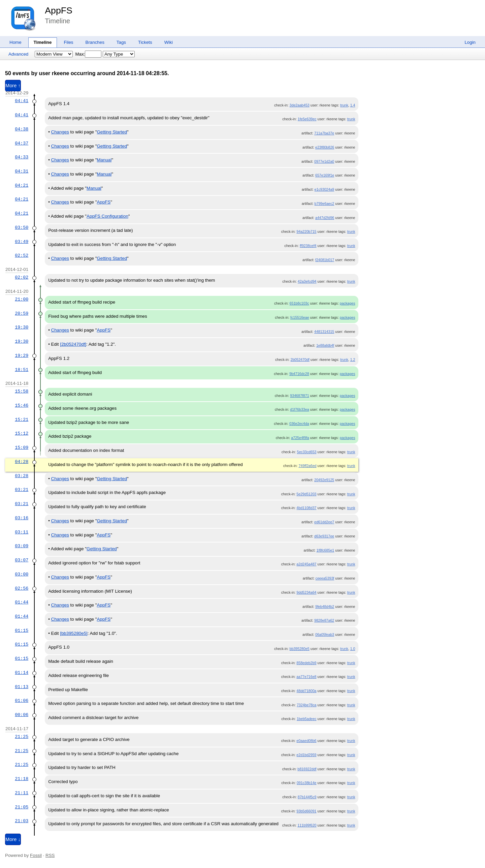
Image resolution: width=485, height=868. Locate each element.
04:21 (22, 185)
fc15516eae (300, 317)
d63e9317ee (324, 536)
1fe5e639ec (307, 119)
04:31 (22, 171)
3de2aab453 (300, 105)
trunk (344, 105)
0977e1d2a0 (324, 161)
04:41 (22, 101)
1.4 (353, 105)
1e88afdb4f (325, 345)
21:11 (22, 793)
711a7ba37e (324, 133)
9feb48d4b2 (325, 607)
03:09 (22, 546)
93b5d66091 (306, 811)
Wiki (169, 42)
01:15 (22, 630)
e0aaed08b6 (306, 741)
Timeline (43, 42)
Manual (104, 160)
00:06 (22, 715)
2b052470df (300, 360)
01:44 (22, 602)
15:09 (22, 447)
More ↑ (13, 86)
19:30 (22, 327)
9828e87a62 (324, 620)
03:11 (22, 532)
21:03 (22, 821)
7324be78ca (307, 705)
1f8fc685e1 (326, 550)
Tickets (145, 42)
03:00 (22, 574)
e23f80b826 (325, 147)
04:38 (22, 129)
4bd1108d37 (306, 508)
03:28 (22, 476)
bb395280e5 (300, 649)
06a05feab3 (325, 634)
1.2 (353, 360)
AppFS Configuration (107, 216)
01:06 (22, 701)
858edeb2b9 (306, 663)
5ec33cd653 (306, 452)
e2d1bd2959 (306, 755)
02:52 (22, 255)
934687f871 (299, 396)
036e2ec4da (299, 424)
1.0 (353, 649)
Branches (95, 42)
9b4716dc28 (299, 374)
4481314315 (324, 332)
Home (15, 42)
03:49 (22, 242)
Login (470, 42)
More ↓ (13, 839)
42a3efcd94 (307, 281)
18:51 (22, 370)
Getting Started (112, 132)
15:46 (22, 405)
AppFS (59, 10)
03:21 (22, 490)
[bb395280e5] (74, 633)
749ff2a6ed (307, 466)
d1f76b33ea (299, 409)
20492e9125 (324, 480)
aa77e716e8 (306, 677)
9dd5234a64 (306, 592)
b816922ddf (307, 769)
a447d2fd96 (325, 218)
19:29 (22, 355)
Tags (121, 42)
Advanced (18, 54)
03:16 (22, 518)
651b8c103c (299, 303)
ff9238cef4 (308, 246)
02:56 (22, 588)
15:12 (22, 433)
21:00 (22, 299)
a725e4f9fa (300, 438)
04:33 (22, 157)
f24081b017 (325, 260)
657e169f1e (325, 175)
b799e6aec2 (325, 204)
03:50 (22, 227)
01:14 (22, 673)
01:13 (22, 687)
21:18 (22, 779)
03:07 (22, 560)
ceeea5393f (325, 578)
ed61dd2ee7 (324, 522)
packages (348, 303)
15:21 (22, 420)
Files (68, 42)
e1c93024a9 (325, 189)
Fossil (36, 855)
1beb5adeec (307, 719)
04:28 (22, 462)
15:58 (22, 391)
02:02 (22, 277)
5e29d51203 (306, 494)
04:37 (22, 143)
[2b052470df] (73, 344)
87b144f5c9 (307, 797)
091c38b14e (307, 783)
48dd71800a (306, 691)
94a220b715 (306, 231)
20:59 (22, 313)
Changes (60, 132)
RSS (50, 855)
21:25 (22, 737)
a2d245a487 (306, 564)
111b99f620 (307, 825)
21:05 (22, 807)
